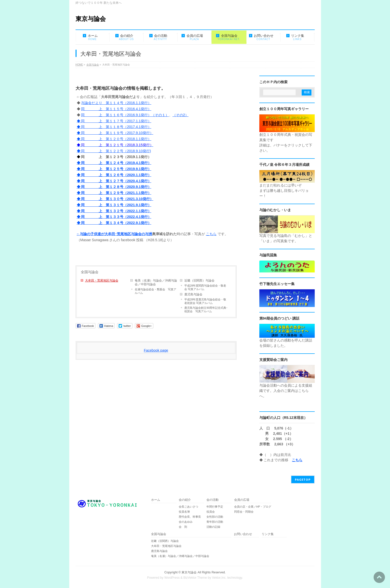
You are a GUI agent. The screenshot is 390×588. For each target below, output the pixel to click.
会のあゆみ (186, 522)
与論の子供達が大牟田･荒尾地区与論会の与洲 (116, 234)
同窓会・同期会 (244, 512)
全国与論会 (90, 272)
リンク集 (268, 534)
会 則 (183, 527)
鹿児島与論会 (193, 294)
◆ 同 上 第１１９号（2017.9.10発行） (115, 133)
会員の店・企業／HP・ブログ (253, 507)
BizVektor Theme (195, 578)
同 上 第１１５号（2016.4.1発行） (116, 109)
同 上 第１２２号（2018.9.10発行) (116, 151)
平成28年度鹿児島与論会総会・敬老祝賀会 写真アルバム (205, 301)
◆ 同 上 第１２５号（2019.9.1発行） (114, 169)
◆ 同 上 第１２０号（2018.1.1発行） (114, 139)
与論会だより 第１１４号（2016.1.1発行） (116, 103)
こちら (211, 234)
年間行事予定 (215, 507)
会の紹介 (185, 500)
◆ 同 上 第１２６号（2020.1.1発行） (114, 175)
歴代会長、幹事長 (190, 517)
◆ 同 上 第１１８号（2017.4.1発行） (114, 127)
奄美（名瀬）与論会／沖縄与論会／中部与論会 (157, 282)
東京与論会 (91, 19)
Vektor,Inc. (219, 578)
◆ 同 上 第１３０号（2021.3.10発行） (115, 199)
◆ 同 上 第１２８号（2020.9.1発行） (114, 187)
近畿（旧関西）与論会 (199, 281)
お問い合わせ (243, 534)
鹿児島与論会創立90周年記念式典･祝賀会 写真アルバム (206, 310)
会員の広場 (242, 500)
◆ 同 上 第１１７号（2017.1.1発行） (114, 121)
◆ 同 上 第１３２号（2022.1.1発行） (114, 211)
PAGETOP (303, 479)
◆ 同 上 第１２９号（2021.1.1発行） (114, 193)
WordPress (172, 578)
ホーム (156, 500)
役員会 (211, 512)
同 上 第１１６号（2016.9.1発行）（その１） (125, 115)
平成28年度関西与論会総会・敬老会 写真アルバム (205, 287)
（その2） (181, 115)
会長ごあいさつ (188, 507)
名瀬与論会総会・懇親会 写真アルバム (155, 291)
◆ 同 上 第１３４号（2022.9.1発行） (114, 223)
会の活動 (212, 500)
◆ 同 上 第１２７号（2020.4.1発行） (114, 181)
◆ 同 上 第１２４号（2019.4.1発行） (114, 163)
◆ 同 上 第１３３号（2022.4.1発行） (114, 217)
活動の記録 (213, 527)
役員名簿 (184, 512)
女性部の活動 (215, 517)
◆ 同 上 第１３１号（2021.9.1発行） (114, 205)
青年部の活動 (215, 522)
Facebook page (156, 350)
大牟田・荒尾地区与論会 (102, 281)
